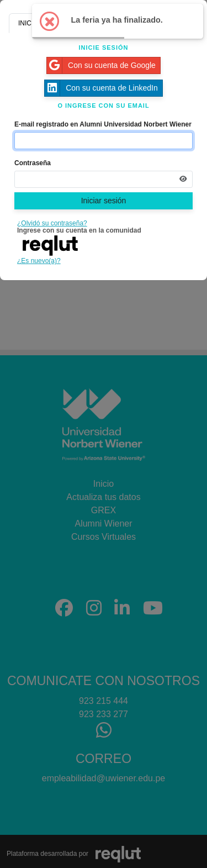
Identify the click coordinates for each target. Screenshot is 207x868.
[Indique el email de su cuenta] (104, 141)
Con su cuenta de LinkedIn (101, 88)
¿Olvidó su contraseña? (52, 223)
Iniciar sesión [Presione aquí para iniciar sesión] (104, 201)
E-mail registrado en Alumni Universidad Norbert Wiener (103, 124)
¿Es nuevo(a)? (39, 261)
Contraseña (33, 163)
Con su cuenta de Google (101, 65)
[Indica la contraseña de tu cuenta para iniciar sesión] (104, 179)
